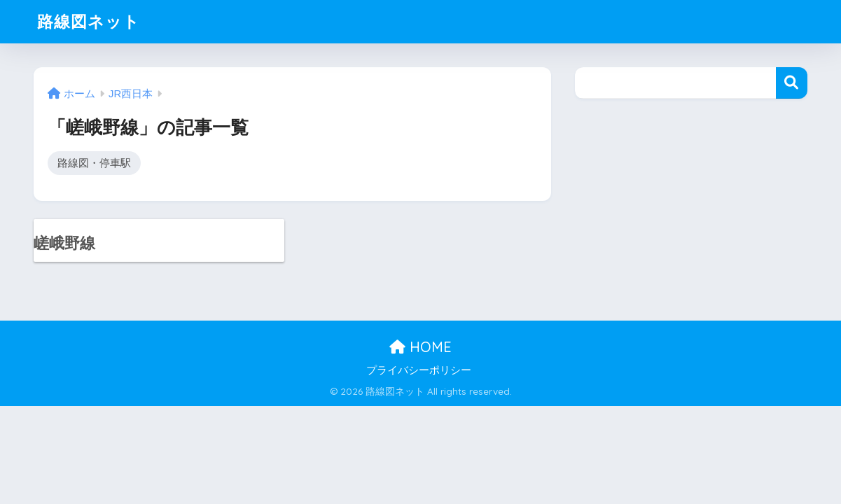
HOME (420, 347)
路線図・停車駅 (94, 163)
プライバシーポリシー (419, 370)
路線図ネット (89, 21)
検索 (792, 83)
